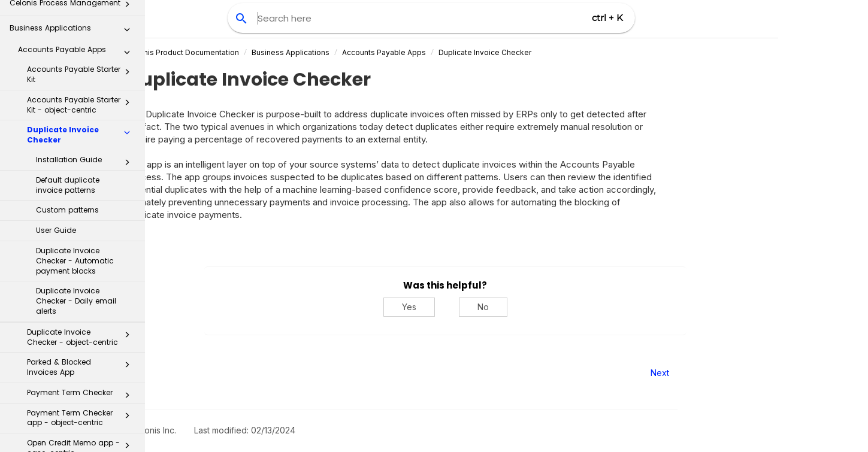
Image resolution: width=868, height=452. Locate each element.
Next (721, 373)
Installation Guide (86, 42)
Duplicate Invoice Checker (82, 14)
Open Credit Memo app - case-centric (82, 327)
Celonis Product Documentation (244, 52)
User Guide (56, 110)
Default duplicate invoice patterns (68, 65)
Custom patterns (67, 90)
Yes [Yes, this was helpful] (470, 307)
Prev (178, 373)
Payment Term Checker (82, 275)
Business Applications (352, 52)
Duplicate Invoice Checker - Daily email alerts (76, 181)
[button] (127, 14)
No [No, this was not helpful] (544, 307)
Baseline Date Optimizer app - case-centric (82, 388)
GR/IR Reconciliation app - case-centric (82, 418)
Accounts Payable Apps (445, 52)
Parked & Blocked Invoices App (82, 247)
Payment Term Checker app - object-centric (82, 298)
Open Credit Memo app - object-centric (82, 358)
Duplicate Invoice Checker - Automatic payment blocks (75, 140)
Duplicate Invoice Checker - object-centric (82, 217)
